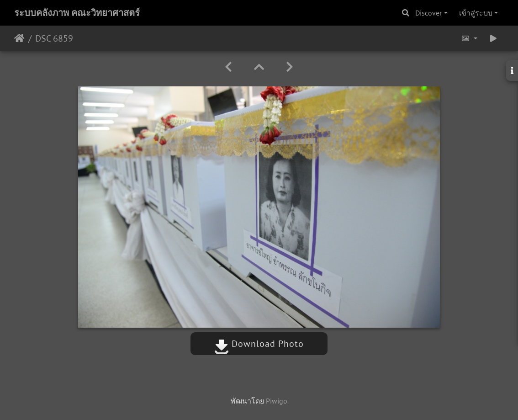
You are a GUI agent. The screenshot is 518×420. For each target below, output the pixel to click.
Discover (428, 13)
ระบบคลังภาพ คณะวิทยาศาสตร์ (77, 13)
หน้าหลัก (19, 38)
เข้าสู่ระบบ (476, 13)
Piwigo (277, 401)
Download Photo (259, 344)
